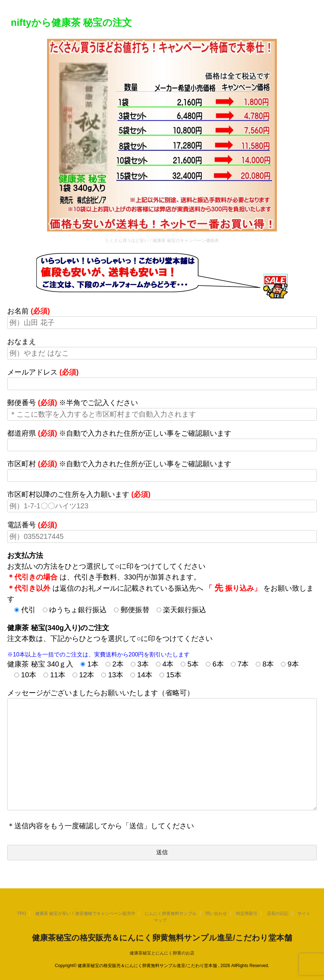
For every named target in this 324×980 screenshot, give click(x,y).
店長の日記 (278, 913)
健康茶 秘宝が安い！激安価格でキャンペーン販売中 (85, 913)
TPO (22, 913)
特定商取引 (247, 913)
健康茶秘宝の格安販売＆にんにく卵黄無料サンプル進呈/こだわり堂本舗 (162, 938)
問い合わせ (216, 913)
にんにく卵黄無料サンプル (171, 913)
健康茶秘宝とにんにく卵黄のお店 (162, 953)
